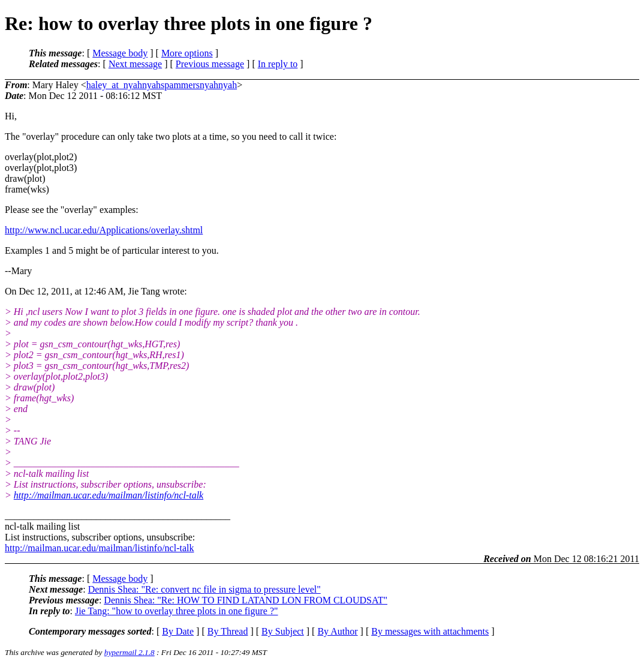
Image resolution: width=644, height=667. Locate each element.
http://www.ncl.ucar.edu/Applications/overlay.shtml (104, 230)
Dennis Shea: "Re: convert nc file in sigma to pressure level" (204, 589)
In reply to (278, 64)
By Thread (228, 631)
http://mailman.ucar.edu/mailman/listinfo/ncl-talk (109, 495)
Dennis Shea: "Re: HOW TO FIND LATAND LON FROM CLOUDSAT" (246, 600)
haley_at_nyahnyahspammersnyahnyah (162, 85)
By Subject (283, 631)
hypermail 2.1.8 (130, 652)
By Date (178, 631)
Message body (120, 53)
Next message (135, 64)
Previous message (210, 64)
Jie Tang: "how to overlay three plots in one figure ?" (177, 611)
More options (187, 53)
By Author (337, 631)
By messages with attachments (430, 631)
